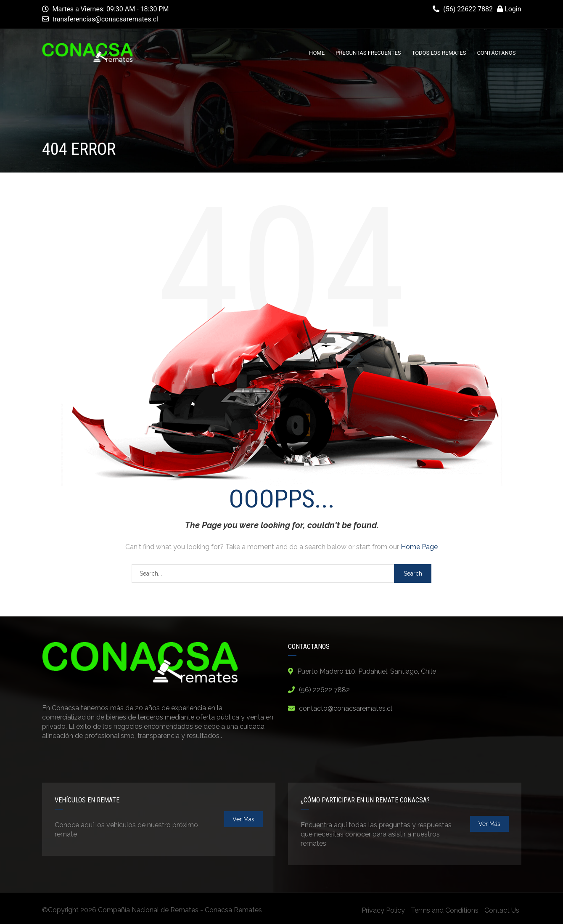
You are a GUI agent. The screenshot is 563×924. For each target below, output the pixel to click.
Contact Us (502, 910)
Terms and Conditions (445, 910)
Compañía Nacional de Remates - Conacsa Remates (180, 910)
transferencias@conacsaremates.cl (105, 19)
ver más (243, 819)
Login (509, 9)
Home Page (419, 547)
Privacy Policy (383, 910)
